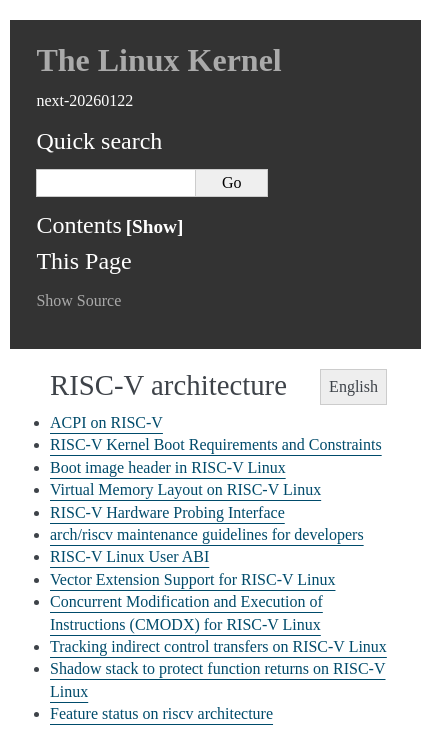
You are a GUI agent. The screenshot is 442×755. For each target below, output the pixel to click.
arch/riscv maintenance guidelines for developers (207, 534)
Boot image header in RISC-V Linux (168, 467)
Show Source (78, 300)
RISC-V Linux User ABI (129, 556)
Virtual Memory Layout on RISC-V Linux (185, 489)
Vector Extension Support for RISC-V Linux (192, 579)
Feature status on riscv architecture (161, 713)
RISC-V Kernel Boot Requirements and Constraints (216, 444)
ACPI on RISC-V (106, 422)
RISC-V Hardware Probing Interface (167, 512)
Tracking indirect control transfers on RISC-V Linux (218, 646)
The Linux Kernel (158, 60)
